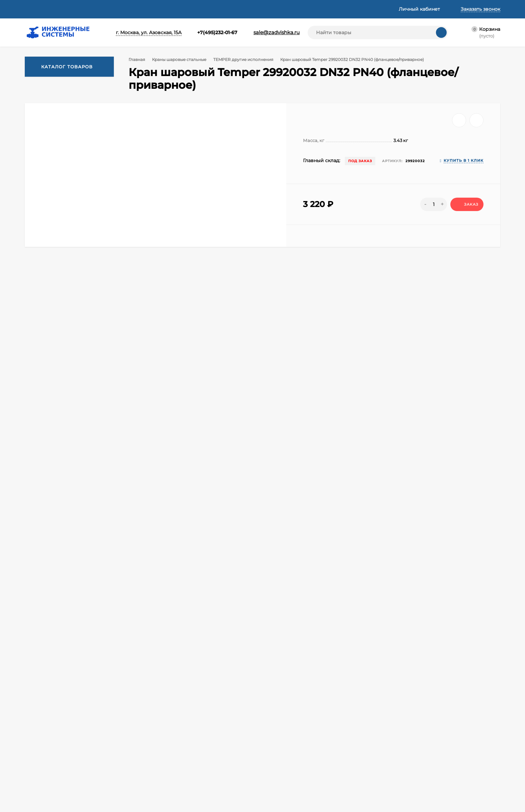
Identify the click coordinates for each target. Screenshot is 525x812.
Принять (28, 793)
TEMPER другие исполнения (246, 59)
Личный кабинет (168, 732)
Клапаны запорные (388, 732)
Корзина (158, 724)
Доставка (76, 9)
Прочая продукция (388, 791)
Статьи (133, 9)
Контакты (277, 9)
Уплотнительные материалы (400, 774)
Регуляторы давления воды (297, 774)
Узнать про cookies (73, 793)
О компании (40, 9)
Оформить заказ (167, 741)
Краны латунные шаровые (397, 741)
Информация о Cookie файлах (184, 799)
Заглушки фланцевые (289, 799)
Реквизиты (238, 9)
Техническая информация (183, 9)
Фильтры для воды (286, 783)
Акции (271, 724)
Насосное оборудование (293, 791)
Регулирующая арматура (294, 741)
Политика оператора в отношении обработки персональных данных (190, 752)
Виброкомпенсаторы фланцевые (405, 757)
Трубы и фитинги (386, 799)
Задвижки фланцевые (290, 757)
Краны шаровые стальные (180, 59)
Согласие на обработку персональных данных (194, 765)
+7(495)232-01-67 (206, 32)
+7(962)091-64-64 (101, 682)
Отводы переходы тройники (400, 783)
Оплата (106, 9)
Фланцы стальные (285, 732)
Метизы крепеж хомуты (394, 766)
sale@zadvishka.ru (270, 32)
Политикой (106, 760)
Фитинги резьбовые (390, 724)
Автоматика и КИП (286, 749)
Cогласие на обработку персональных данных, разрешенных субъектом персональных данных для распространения (194, 783)
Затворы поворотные (289, 766)
